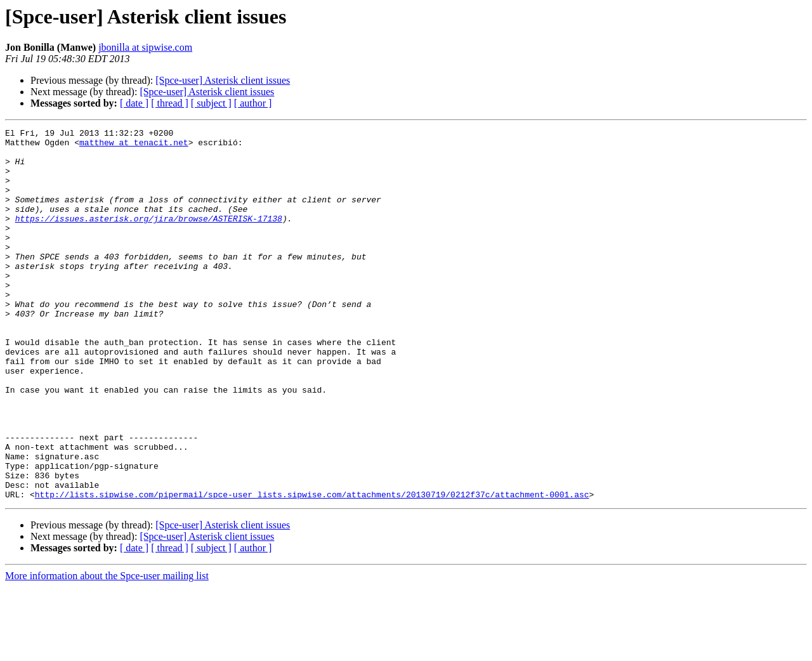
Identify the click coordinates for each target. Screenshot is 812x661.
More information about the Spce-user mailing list (107, 650)
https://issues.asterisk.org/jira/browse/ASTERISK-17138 (149, 237)
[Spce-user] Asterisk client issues (223, 80)
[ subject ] (211, 103)
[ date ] (134, 103)
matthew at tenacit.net (134, 146)
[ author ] (253, 103)
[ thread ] (170, 103)
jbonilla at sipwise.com (145, 47)
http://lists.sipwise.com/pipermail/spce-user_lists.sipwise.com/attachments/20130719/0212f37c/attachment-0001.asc (312, 568)
